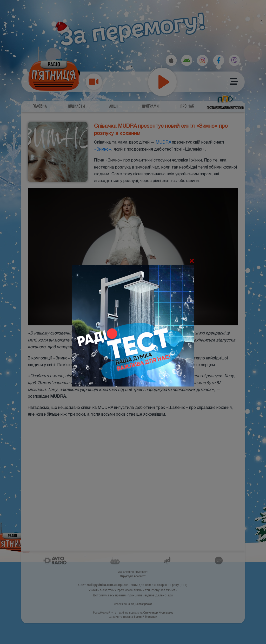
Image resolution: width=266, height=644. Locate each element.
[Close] (192, 261)
